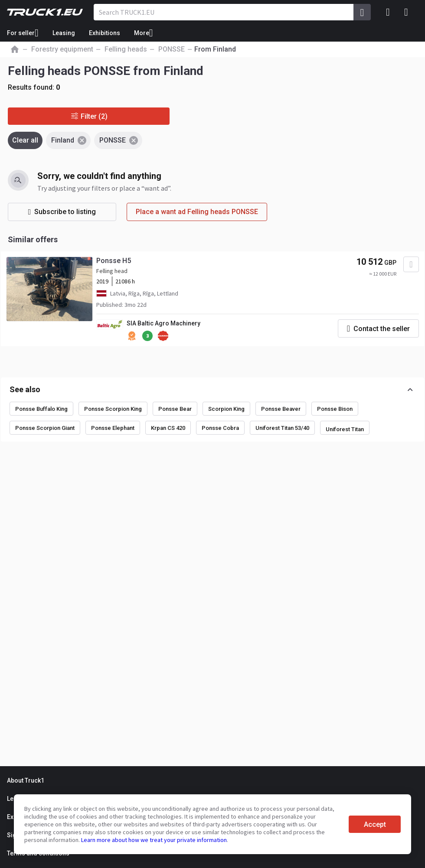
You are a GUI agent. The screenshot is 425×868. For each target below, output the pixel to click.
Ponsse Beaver (281, 409)
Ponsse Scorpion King (113, 409)
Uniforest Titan (345, 429)
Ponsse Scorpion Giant (45, 428)
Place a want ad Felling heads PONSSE (197, 212)
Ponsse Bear (175, 409)
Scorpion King (226, 409)
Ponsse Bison (335, 409)
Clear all (25, 140)
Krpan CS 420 (168, 428)
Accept (375, 824)
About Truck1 (26, 780)
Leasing (64, 33)
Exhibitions (105, 33)
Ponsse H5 (114, 261)
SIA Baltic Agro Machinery (163, 323)
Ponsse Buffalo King (41, 409)
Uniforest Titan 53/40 (282, 428)
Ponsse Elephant (113, 428)
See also (25, 389)
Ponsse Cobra (220, 428)
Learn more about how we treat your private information (154, 840)
